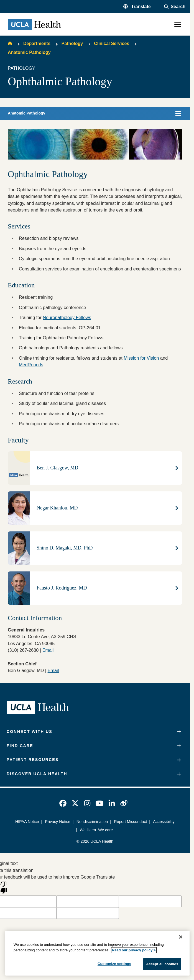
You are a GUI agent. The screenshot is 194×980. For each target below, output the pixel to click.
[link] (63, 803)
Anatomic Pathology (29, 52)
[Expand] (179, 732)
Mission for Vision (141, 358)
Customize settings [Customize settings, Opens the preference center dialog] (114, 964)
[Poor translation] (4, 887)
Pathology (72, 43)
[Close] (181, 937)
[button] (137, 7)
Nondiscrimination (92, 822)
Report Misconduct (130, 822)
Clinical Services (112, 43)
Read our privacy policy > (134, 950)
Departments (37, 43)
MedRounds (31, 365)
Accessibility (164, 822)
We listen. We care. (97, 830)
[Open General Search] (175, 7)
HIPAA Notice (27, 822)
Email (53, 670)
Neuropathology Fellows (67, 317)
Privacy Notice (58, 822)
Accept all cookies (162, 964)
